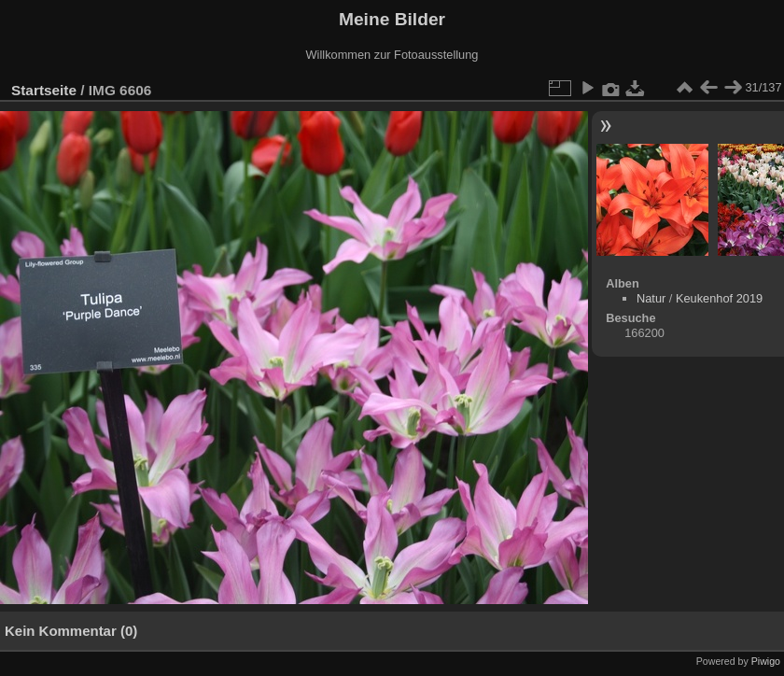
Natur (651, 298)
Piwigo (766, 661)
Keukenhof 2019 (719, 298)
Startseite (44, 90)
